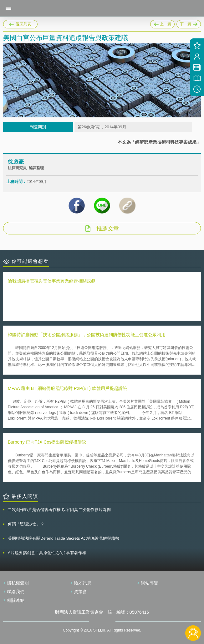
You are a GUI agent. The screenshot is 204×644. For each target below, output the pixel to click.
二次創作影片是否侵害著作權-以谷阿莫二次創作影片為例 (59, 510)
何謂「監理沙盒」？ (26, 524)
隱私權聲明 (18, 583)
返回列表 (23, 24)
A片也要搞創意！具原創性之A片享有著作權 (47, 553)
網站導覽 (150, 583)
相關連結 (16, 600)
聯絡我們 (16, 592)
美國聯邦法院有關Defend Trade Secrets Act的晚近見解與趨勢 (64, 538)
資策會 (80, 592)
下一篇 (189, 24)
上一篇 (162, 23)
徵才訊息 (83, 583)
